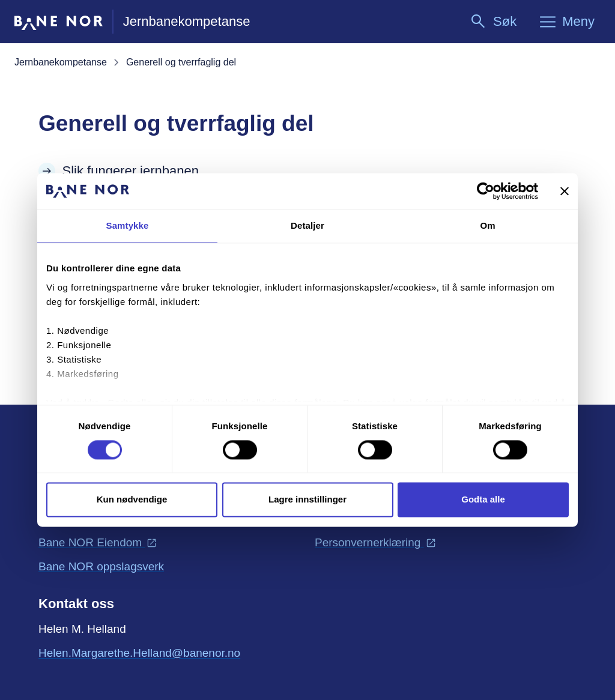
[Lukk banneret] (565, 191)
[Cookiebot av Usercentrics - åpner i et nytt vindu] (486, 191)
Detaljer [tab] (307, 225)
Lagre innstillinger (307, 500)
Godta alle (483, 500)
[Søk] (493, 22)
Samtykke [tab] (128, 225)
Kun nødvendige (132, 500)
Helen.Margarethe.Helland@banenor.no (139, 652)
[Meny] (566, 22)
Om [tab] (487, 225)
